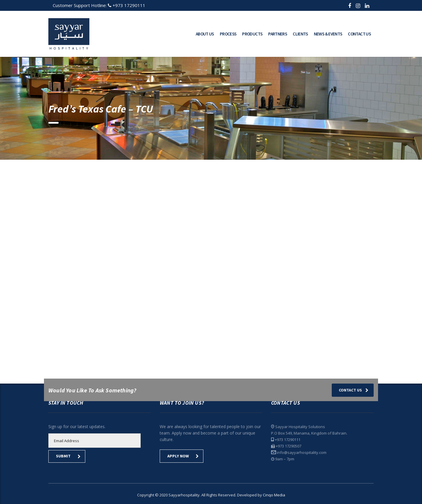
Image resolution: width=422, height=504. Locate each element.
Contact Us (359, 34)
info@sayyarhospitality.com (302, 452)
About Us (205, 34)
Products (252, 34)
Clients (300, 34)
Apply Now (183, 456)
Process (228, 34)
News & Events (328, 34)
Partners (278, 34)
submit (68, 456)
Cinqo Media (274, 495)
